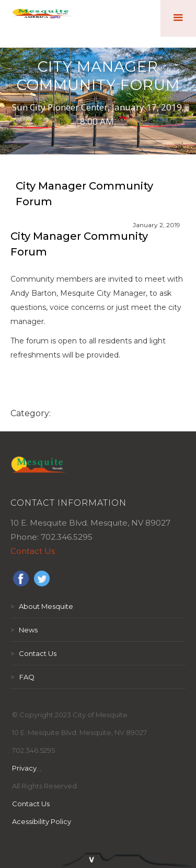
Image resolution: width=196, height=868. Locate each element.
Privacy (24, 768)
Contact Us (33, 551)
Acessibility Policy (42, 821)
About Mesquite (42, 606)
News (24, 630)
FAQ (22, 677)
